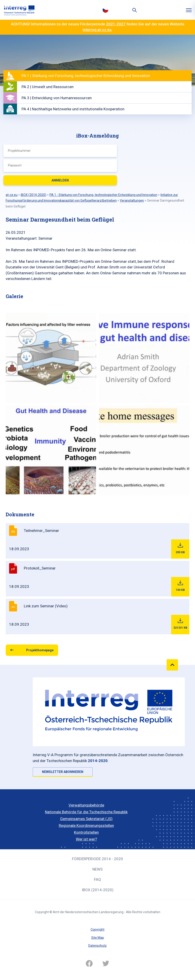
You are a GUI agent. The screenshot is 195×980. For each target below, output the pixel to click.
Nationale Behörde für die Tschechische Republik (86, 812)
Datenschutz (97, 946)
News (97, 869)
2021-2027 (116, 24)
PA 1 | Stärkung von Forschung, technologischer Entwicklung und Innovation (86, 76)
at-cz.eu (12, 195)
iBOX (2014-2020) (98, 890)
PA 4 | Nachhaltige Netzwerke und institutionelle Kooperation (73, 109)
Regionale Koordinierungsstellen (86, 826)
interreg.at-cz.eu (97, 30)
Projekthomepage (40, 650)
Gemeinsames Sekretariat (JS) (86, 819)
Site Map (98, 938)
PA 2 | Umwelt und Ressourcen (48, 87)
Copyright (97, 929)
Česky (106, 10)
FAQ (97, 879)
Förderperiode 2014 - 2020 (97, 859)
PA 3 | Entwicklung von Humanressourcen (57, 98)
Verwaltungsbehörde (86, 805)
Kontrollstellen (86, 832)
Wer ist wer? (86, 839)
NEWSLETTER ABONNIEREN (63, 772)
